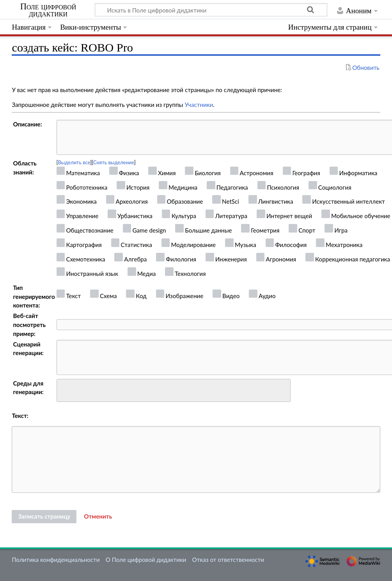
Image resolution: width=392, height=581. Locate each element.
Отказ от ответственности (228, 560)
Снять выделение (114, 162)
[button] (98, 517)
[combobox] (174, 391)
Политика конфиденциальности (56, 560)
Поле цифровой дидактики (48, 10)
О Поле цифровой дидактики (146, 560)
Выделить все (74, 162)
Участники (199, 105)
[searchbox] (64, 389)
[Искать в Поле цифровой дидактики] (211, 10)
